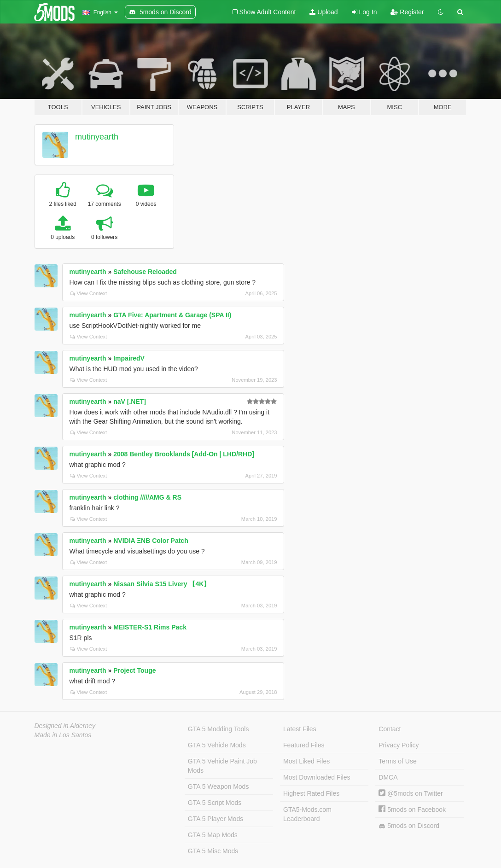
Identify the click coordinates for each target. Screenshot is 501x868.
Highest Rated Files (311, 793)
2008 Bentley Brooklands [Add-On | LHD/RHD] (184, 454)
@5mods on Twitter (411, 793)
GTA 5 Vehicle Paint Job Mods (222, 766)
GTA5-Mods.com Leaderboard (307, 814)
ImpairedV (129, 358)
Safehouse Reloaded (145, 272)
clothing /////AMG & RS (147, 497)
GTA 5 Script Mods (215, 803)
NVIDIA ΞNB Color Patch (151, 541)
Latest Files (300, 729)
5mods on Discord (409, 826)
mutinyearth (97, 137)
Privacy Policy (399, 745)
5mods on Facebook (412, 810)
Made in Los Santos (63, 735)
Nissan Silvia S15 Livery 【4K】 (162, 584)
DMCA (388, 777)
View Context (89, 293)
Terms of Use (397, 761)
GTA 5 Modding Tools (218, 729)
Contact (390, 729)
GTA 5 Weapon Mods (218, 786)
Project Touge (134, 670)
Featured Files (304, 745)
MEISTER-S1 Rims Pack (150, 627)
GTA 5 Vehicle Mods (217, 745)
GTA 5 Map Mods (213, 835)
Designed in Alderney (65, 726)
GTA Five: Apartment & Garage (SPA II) (172, 315)
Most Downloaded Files (317, 777)
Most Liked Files (306, 761)
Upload (323, 12)
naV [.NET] (130, 402)
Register (407, 12)
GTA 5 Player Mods (216, 819)
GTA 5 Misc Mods (213, 851)
